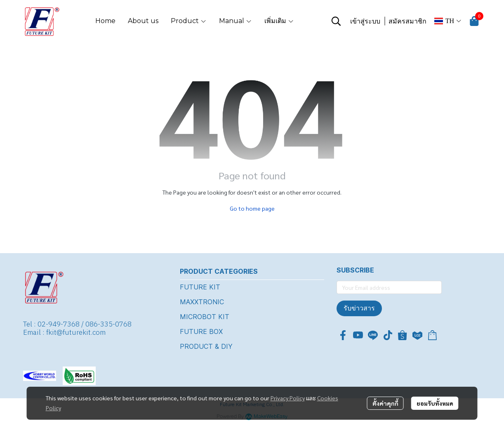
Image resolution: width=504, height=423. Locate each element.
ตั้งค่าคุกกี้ (385, 403)
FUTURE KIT (200, 287)
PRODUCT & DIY (206, 346)
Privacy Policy (288, 398)
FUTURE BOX (201, 331)
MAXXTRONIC (202, 302)
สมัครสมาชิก (407, 21)
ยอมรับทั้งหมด (435, 403)
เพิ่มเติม (279, 21)
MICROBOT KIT (205, 317)
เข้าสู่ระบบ (365, 21)
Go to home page (252, 208)
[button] (336, 21)
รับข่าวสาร (359, 308)
